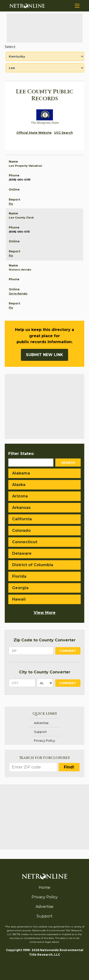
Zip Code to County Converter (44, 640)
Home (44, 887)
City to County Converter (45, 672)
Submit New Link (44, 355)
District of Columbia (33, 565)
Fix (11, 204)
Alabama (21, 473)
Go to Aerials (18, 293)
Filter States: (21, 454)
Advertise (41, 723)
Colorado (21, 530)
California (22, 519)
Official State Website (34, 133)
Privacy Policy (44, 740)
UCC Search (63, 133)
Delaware (22, 553)
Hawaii (19, 599)
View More (45, 613)
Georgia (20, 588)
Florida (19, 576)
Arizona (20, 496)
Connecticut (25, 542)
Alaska (19, 485)
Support (40, 732)
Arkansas (21, 508)
